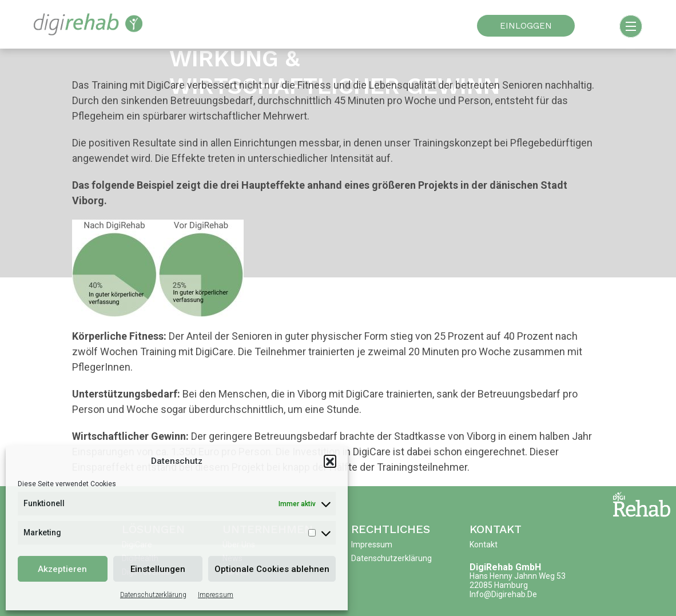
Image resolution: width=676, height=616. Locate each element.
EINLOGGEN (526, 26)
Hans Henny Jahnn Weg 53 (518, 576)
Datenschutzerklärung (153, 595)
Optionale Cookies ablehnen (272, 569)
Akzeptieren (62, 569)
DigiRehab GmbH (505, 567)
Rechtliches (391, 529)
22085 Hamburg (499, 585)
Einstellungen (158, 569)
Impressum (216, 595)
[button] (330, 461)
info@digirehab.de (503, 594)
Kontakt (496, 529)
